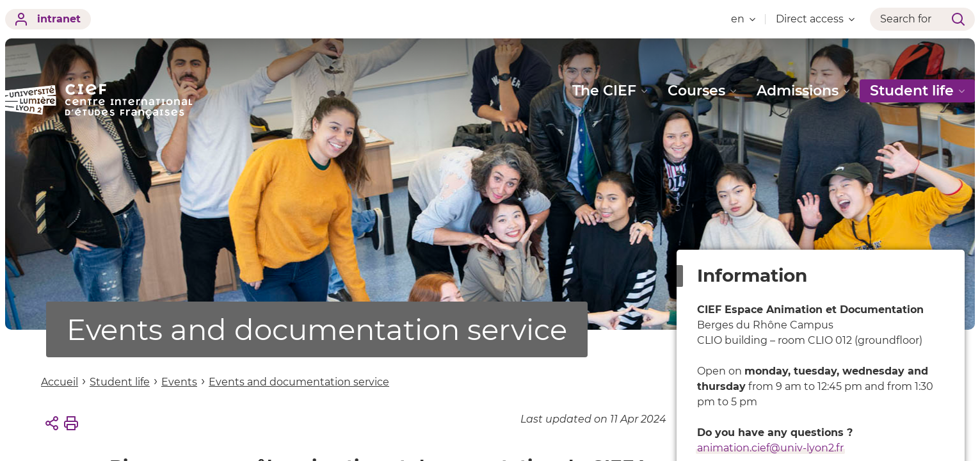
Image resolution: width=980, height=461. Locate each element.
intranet (48, 19)
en (743, 19)
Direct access (815, 19)
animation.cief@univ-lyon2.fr (770, 448)
